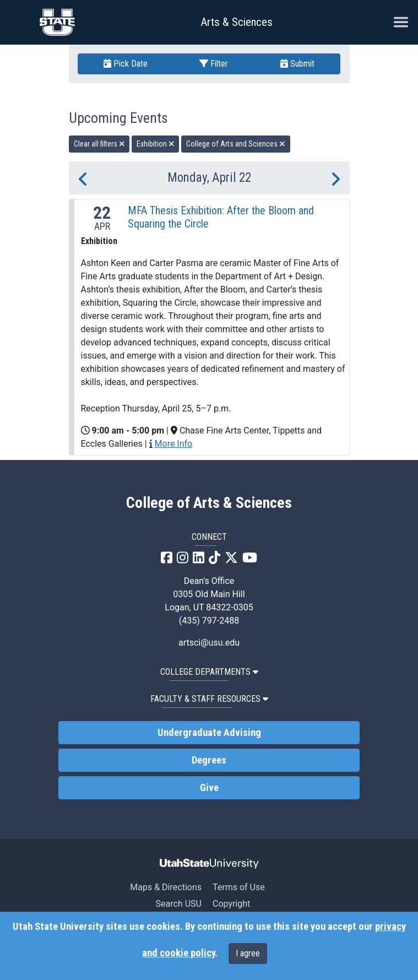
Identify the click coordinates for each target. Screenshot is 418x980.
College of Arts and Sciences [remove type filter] (236, 144)
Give (209, 788)
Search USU (179, 904)
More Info (174, 444)
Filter (214, 64)
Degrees (209, 760)
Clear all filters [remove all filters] (99, 144)
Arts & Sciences (237, 22)
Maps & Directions (166, 887)
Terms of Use (239, 887)
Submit (297, 64)
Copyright (231, 904)
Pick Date (126, 64)
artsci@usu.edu (209, 643)
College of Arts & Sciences (209, 503)
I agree (248, 953)
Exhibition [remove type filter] (156, 144)
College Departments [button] (209, 672)
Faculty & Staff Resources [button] (209, 699)
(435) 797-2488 (209, 621)
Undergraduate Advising (209, 733)
